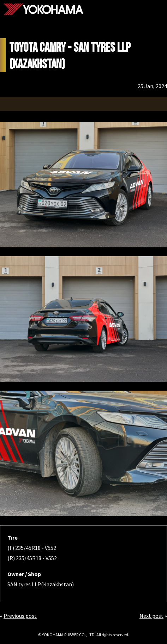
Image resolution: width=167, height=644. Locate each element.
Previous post (20, 616)
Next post (151, 616)
